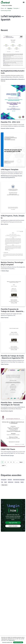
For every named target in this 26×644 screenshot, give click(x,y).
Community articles (6, 11)
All (5, 8)
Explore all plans (13, 526)
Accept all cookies (18, 642)
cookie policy (12, 640)
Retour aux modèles (7, 6)
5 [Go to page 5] (14, 462)
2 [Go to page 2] (5, 462)
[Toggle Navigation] (24, 2)
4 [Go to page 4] (11, 462)
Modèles (10, 8)
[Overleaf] (5, 2)
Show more (4, 485)
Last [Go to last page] (4, 465)
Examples (16, 8)
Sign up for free (13, 523)
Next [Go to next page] (21, 462)
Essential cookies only (7, 642)
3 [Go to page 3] (8, 462)
